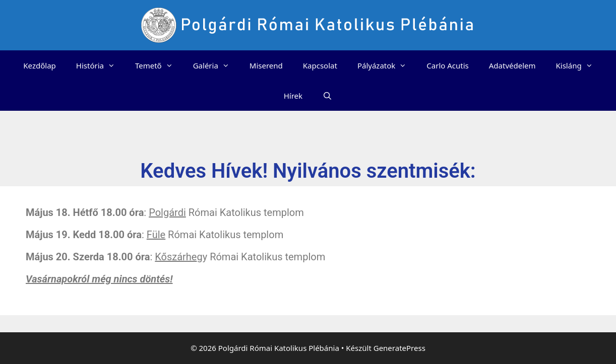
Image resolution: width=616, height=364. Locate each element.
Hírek (293, 96)
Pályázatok (387, 65)
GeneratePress (399, 348)
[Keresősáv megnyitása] (327, 96)
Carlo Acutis (447, 65)
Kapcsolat (320, 65)
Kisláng (579, 65)
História (101, 65)
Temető (159, 65)
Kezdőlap (39, 65)
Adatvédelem (512, 65)
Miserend (266, 65)
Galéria (216, 65)
